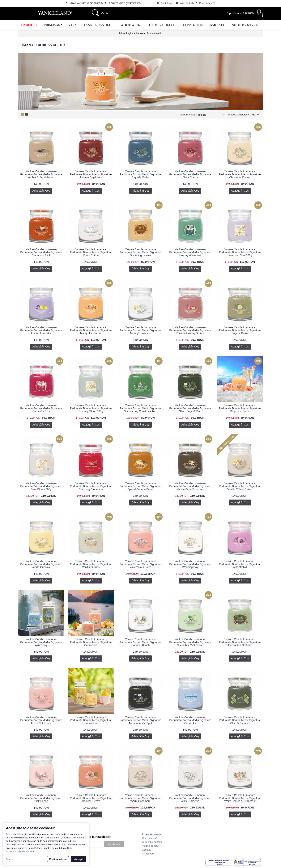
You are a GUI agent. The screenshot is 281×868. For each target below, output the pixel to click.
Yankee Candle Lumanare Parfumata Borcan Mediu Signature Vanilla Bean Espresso (190, 486)
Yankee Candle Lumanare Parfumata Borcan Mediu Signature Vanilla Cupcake (41, 564)
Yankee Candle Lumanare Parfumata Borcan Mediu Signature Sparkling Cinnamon (91, 486)
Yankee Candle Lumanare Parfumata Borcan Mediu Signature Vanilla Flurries (91, 564)
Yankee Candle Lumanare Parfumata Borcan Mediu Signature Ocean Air (190, 720)
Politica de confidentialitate (21, 851)
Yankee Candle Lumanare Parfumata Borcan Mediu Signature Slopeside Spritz (240, 408)
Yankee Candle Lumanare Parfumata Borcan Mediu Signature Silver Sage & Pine (190, 408)
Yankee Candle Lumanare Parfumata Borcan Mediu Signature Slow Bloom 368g (41, 486)
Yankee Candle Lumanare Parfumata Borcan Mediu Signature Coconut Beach (140, 642)
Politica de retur (151, 846)
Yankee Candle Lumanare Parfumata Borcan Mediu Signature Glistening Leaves (140, 252)
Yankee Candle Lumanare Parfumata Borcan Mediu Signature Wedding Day (190, 564)
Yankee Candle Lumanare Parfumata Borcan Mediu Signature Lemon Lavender (41, 330)
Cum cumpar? (150, 838)
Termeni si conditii (152, 842)
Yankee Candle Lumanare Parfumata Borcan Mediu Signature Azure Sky (41, 642)
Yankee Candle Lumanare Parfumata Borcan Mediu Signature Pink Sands (41, 798)
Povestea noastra (152, 834)
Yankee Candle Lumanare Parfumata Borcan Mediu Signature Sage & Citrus (240, 330)
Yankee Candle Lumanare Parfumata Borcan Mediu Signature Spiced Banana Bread (140, 486)
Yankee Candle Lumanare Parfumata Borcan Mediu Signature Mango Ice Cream (91, 330)
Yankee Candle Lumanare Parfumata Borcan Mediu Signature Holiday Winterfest (190, 252)
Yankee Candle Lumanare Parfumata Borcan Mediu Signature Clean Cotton (91, 252)
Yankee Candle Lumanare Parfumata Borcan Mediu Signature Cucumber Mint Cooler (190, 642)
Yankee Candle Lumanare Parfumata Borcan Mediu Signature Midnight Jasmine (140, 330)
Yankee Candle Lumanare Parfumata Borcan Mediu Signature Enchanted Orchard (240, 642)
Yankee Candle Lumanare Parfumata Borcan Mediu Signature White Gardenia (190, 798)
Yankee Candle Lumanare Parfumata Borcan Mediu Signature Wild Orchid (240, 564)
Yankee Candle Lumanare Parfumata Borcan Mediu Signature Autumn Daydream (91, 174)
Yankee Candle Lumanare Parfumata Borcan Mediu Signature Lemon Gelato (91, 720)
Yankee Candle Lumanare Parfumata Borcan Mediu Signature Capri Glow (91, 642)
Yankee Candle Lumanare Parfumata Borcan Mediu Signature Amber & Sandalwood (41, 174)
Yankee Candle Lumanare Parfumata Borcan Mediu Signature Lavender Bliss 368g (240, 252)
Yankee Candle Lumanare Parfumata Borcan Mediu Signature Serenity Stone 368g (91, 408)
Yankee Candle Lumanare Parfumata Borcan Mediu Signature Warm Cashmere (140, 798)
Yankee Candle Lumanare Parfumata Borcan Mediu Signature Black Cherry (190, 174)
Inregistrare (148, 854)
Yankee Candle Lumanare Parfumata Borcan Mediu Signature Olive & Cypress (240, 720)
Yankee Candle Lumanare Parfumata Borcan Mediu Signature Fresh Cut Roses (41, 720)
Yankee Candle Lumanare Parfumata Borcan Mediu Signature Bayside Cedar (140, 174)
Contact (146, 850)
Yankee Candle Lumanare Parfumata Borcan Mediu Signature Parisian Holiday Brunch (190, 330)
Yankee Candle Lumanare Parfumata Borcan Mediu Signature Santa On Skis (41, 408)
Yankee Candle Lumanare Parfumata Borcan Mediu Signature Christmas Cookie (240, 174)
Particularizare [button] (58, 859)
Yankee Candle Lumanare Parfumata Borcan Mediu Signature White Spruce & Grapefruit (240, 798)
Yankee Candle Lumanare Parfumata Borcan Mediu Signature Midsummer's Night (140, 720)
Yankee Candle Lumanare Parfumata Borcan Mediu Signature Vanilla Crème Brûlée (240, 486)
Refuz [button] (9, 859)
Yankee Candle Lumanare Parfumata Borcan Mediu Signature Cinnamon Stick (41, 252)
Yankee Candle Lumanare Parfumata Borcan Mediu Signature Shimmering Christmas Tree (140, 408)
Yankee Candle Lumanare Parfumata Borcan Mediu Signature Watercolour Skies (140, 564)
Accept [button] (79, 859)
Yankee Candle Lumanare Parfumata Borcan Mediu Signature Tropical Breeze (91, 798)
